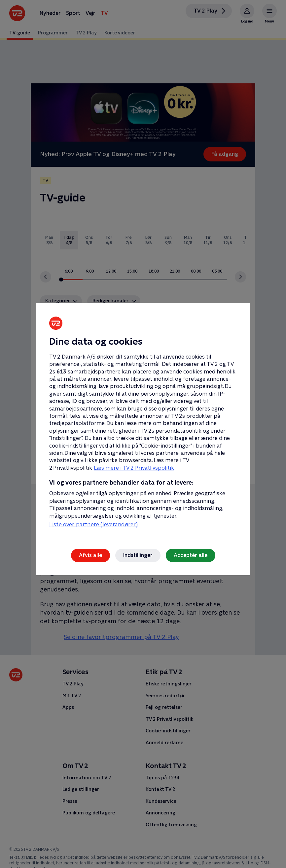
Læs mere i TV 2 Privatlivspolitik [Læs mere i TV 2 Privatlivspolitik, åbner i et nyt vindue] (134, 468)
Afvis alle (90, 555)
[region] (143, 434)
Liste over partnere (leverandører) (93, 524)
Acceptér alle (191, 555)
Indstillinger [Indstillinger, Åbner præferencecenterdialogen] (138, 555)
